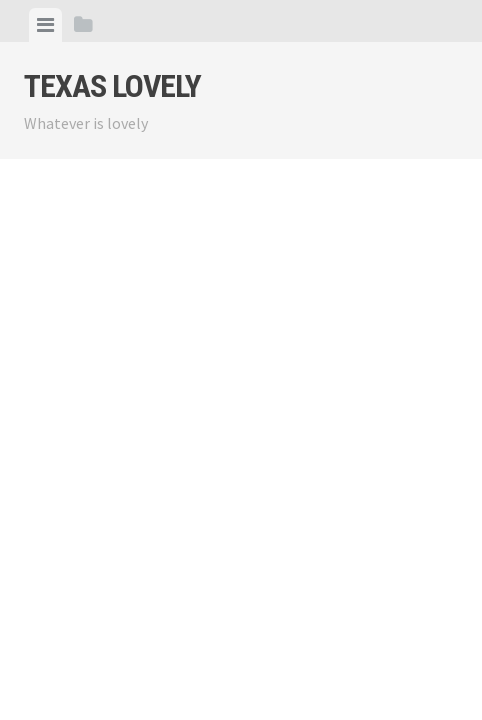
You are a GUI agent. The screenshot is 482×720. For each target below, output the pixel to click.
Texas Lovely (112, 86)
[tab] (45, 25)
